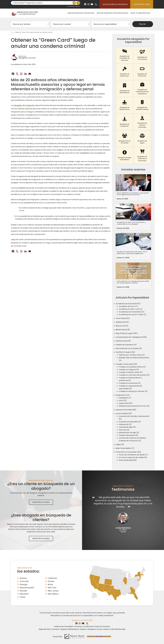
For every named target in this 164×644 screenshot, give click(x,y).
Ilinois (50, 584)
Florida (51, 581)
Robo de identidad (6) (128, 460)
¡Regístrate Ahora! (41, 502)
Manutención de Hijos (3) (129, 433)
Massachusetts (27, 588)
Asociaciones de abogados (115, 4)
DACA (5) (123, 401)
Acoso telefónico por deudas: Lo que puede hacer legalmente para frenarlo (133, 194)
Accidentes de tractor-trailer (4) (133, 315)
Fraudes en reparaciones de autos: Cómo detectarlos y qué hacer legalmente (132, 253)
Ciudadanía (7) (125, 398)
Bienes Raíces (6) (123, 330)
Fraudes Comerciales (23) (126, 364)
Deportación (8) (126, 403)
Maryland (24, 594)
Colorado (24, 581)
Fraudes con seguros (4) (129, 370)
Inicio (12, 32)
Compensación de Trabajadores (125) (131, 337)
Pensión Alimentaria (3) (128, 435)
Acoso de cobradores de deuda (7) (133, 455)
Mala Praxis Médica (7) (125, 448)
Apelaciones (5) (122, 322)
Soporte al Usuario (102, 626)
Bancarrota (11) (122, 326)
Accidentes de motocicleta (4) (132, 312)
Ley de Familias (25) (124, 413)
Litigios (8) (120, 444)
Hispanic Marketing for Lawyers (73, 629)
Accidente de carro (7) (128, 306)
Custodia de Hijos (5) (127, 427)
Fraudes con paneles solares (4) (132, 367)
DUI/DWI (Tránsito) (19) (125, 352)
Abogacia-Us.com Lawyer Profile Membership (106, 629)
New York (52, 588)
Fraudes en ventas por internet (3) (133, 391)
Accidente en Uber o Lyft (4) (131, 309)
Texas (23, 597)
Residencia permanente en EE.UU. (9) (134, 406)
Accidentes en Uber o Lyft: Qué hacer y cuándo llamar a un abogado (131, 223)
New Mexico (53, 594)
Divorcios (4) (124, 430)
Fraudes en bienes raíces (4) (131, 372)
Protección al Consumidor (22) (128, 452)
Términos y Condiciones (84, 626)
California (52, 578)
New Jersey (53, 591)
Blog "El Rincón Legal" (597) (127, 333)
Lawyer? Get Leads (142, 4)
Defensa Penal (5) (123, 341)
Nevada (23, 591)
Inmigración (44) (123, 395)
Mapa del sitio (44, 629)
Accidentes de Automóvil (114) (128, 304)
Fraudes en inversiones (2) (130, 383)
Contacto (55, 629)
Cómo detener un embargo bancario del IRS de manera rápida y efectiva (133, 282)
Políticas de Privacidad (63, 626)
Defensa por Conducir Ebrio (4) (132, 355)
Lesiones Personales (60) (126, 410)
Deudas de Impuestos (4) (126, 345)
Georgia (24, 584)
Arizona (23, 578)
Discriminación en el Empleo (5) (129, 348)
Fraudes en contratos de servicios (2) (134, 375)
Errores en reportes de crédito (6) (133, 457)
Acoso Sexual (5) (123, 318)
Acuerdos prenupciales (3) (130, 422)
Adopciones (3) (125, 424)
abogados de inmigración (24, 105)
